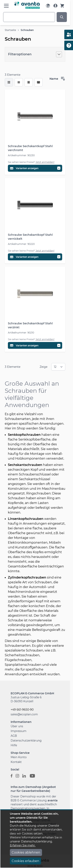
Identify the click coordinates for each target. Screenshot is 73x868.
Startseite (10, 30)
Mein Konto (19, 757)
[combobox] (29, 17)
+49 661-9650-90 (22, 710)
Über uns (17, 726)
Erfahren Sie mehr (22, 845)
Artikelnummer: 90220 (21, 244)
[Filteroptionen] (35, 54)
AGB (14, 736)
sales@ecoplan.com (24, 714)
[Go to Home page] (27, 5)
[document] (36, 839)
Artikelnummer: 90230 (21, 155)
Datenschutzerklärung (26, 741)
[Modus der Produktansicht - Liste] (19, 82)
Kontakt (16, 762)
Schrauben (27, 30)
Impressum (19, 731)
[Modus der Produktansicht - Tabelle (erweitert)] (38, 82)
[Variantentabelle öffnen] (35, 168)
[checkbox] (9, 82)
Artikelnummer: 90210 (21, 333)
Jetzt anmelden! (45, 162)
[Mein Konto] (55, 6)
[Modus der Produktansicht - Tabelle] (29, 82)
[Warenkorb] (62, 6)
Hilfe (14, 745)
